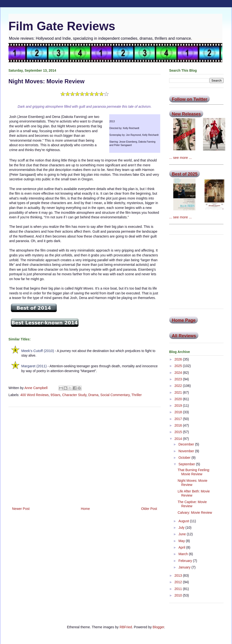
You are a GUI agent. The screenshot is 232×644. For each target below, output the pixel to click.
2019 (179, 406)
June (182, 534)
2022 (179, 386)
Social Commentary (115, 395)
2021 (179, 392)
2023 (179, 379)
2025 (179, 366)
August (184, 521)
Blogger (158, 627)
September (187, 464)
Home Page (184, 320)
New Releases (186, 114)
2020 (179, 399)
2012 (179, 582)
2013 (179, 575)
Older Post (149, 509)
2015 (179, 432)
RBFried (126, 627)
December (187, 444)
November (187, 451)
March (184, 554)
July (182, 528)
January (185, 567)
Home (85, 509)
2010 (179, 595)
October (185, 458)
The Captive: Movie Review (192, 504)
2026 (179, 359)
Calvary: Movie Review (195, 513)
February (186, 561)
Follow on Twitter (190, 99)
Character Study (74, 395)
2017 (179, 419)
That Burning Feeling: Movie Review (194, 472)
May (182, 541)
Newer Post (21, 509)
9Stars (55, 395)
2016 (179, 425)
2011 (179, 589)
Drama (93, 395)
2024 (179, 373)
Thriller (137, 395)
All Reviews (184, 336)
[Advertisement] (85, 455)
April (182, 547)
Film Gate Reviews (62, 26)
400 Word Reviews (34, 395)
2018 (179, 412)
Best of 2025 (185, 174)
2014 (179, 439)
